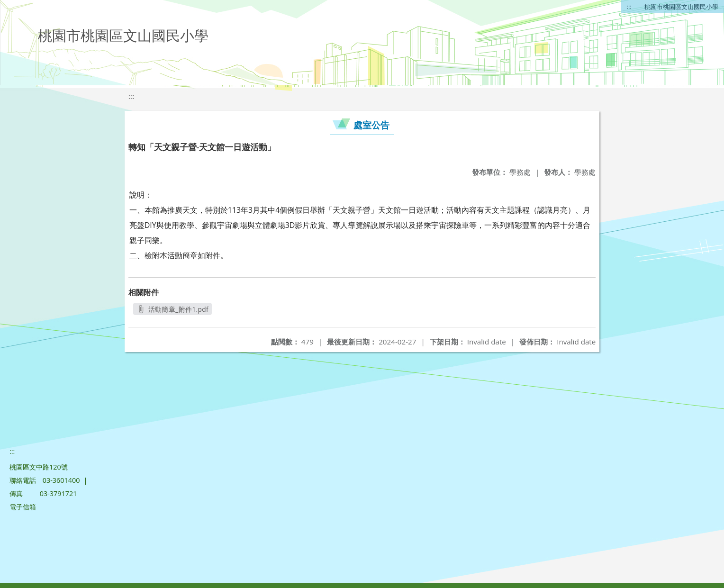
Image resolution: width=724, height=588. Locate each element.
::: (629, 7)
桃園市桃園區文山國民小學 (681, 7)
